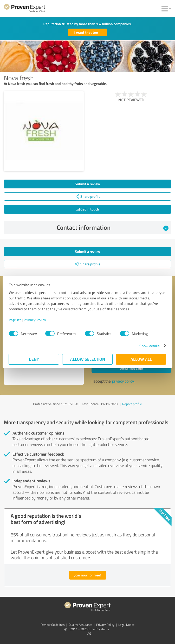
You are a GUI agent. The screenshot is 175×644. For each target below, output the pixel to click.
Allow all (141, 359)
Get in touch (87, 209)
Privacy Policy (35, 320)
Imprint (15, 320)
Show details (149, 346)
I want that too (86, 32)
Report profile (132, 404)
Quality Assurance (80, 625)
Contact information (113, 227)
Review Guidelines (53, 625)
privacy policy (123, 381)
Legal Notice (126, 625)
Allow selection (88, 359)
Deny (34, 359)
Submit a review (87, 184)
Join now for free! (88, 575)
